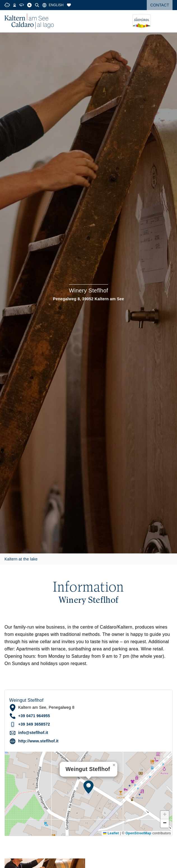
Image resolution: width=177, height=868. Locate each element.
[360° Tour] (22, 5)
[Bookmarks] (69, 5)
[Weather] (7, 5)
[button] (88, 787)
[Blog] (29, 5)
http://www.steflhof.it (38, 741)
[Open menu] (168, 21)
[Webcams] (15, 5)
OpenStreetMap (138, 833)
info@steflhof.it (33, 733)
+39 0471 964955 (34, 716)
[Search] (37, 5)
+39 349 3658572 (34, 724)
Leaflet (111, 833)
